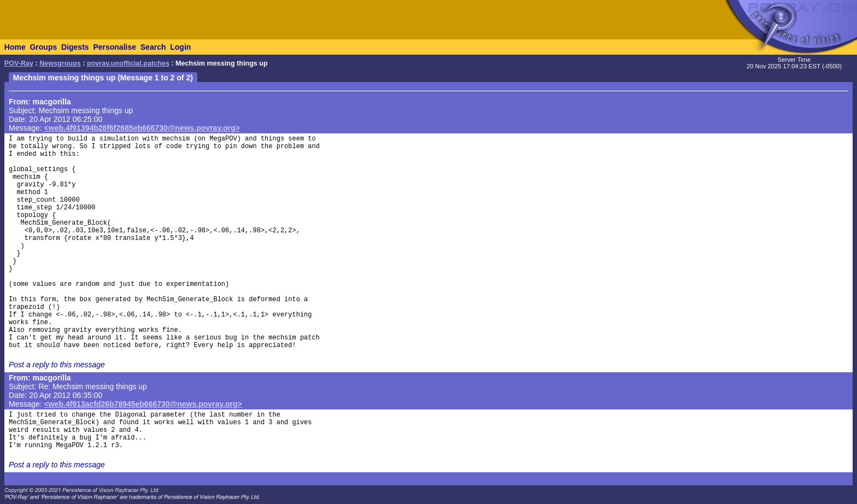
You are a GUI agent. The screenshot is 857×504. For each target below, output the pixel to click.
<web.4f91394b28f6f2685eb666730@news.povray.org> (142, 128)
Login (180, 47)
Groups (43, 47)
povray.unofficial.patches (128, 63)
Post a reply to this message (57, 365)
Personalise (115, 47)
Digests (75, 47)
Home (15, 47)
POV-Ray (19, 63)
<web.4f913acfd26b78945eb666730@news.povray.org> (143, 404)
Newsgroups (60, 63)
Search (153, 47)
